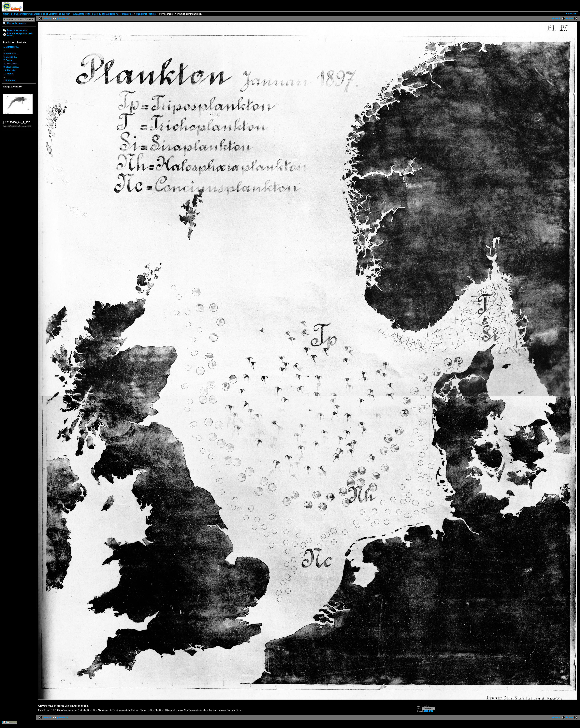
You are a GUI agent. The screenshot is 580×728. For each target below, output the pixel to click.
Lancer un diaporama (17, 30)
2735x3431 (429, 711)
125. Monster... (10, 80)
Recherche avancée (16, 23)
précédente (62, 18)
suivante (556, 18)
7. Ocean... (8, 60)
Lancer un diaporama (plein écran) (20, 35)
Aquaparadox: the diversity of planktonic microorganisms (103, 14)
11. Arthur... (9, 74)
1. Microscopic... (11, 47)
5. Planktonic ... (11, 54)
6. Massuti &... (10, 57)
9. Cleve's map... (11, 67)
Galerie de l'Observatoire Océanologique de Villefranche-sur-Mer (36, 14)
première (47, 18)
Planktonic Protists (146, 14)
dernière (569, 18)
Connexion (571, 14)
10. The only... (10, 70)
